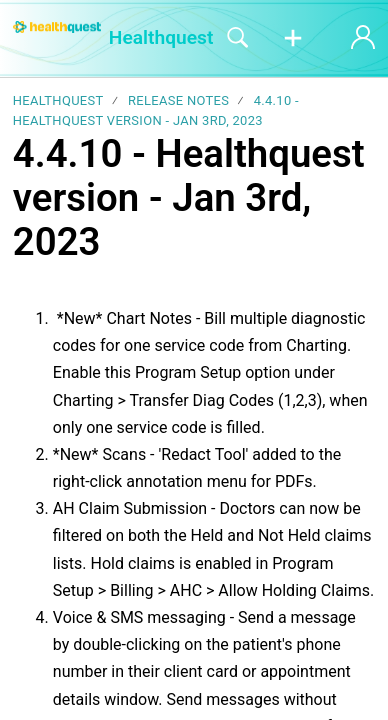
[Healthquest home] (57, 27)
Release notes (178, 100)
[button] (293, 39)
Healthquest (58, 100)
